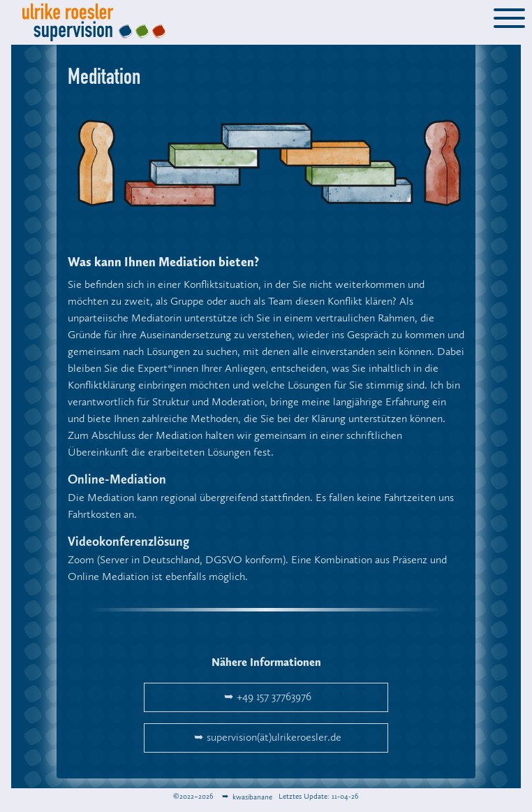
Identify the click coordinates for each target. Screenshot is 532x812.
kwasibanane (251, 797)
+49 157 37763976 (274, 697)
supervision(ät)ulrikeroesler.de (274, 738)
